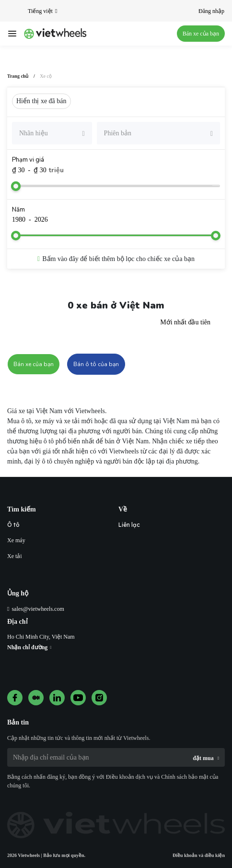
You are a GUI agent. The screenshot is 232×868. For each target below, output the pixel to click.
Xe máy (16, 540)
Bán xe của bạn (201, 34)
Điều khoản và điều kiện (199, 855)
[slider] (16, 186)
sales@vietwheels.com (38, 609)
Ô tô (13, 525)
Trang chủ (18, 76)
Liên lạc (129, 525)
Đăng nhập (211, 11)
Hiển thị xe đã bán (41, 101)
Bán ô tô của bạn (96, 364)
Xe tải (15, 556)
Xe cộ (46, 76)
